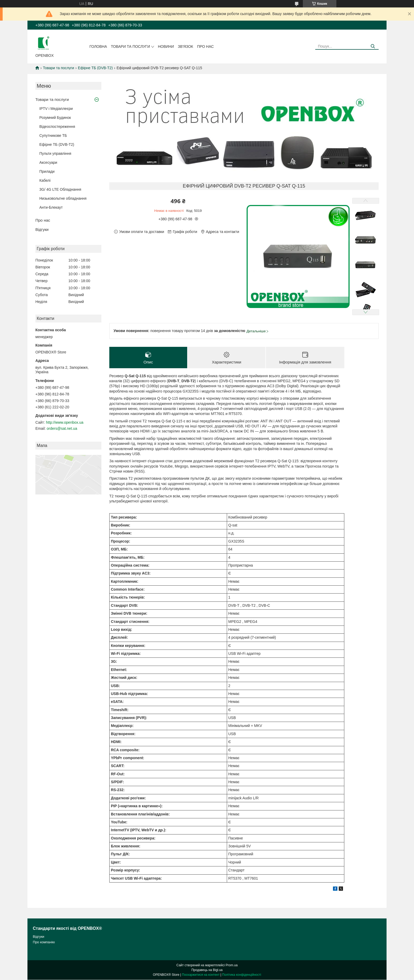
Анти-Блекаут (51, 207)
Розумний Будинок (55, 118)
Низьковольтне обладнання (63, 198)
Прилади (47, 171)
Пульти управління (55, 153)
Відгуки (42, 229)
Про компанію (44, 942)
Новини (166, 46)
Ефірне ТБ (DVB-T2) (95, 68)
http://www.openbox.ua (65, 422)
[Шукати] (373, 46)
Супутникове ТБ (53, 136)
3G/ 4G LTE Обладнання (60, 189)
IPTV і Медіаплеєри (56, 109)
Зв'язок (186, 46)
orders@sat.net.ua (62, 428)
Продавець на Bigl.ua (207, 970)
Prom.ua (232, 965)
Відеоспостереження (57, 127)
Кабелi (45, 180)
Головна (98, 46)
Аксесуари (48, 162)
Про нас (205, 46)
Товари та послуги (130, 46)
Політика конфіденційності (242, 975)
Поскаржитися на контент (201, 975)
